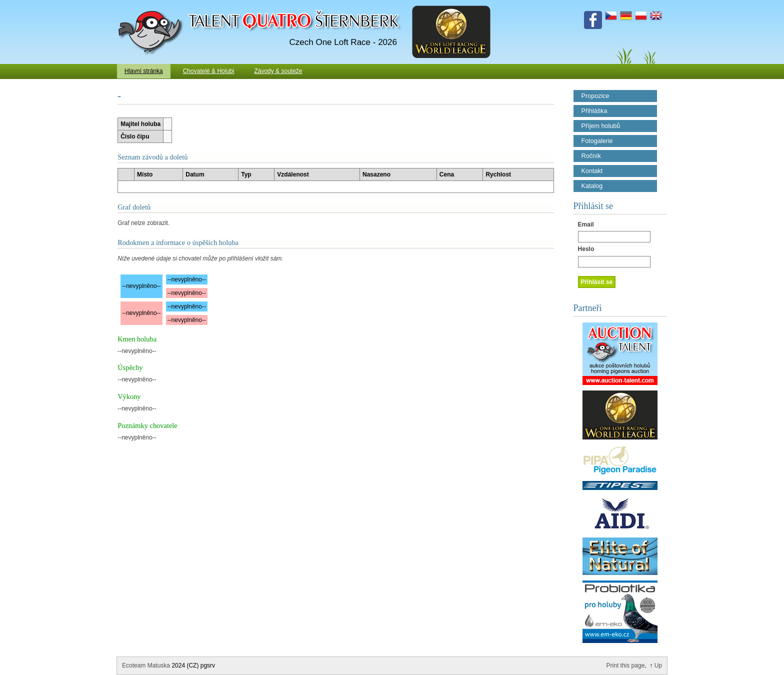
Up (658, 665)
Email (586, 224)
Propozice (595, 96)
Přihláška (594, 111)
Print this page (626, 665)
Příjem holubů (601, 126)
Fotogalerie (597, 141)
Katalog (592, 186)
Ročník (591, 156)
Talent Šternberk (152, 5)
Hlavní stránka (144, 71)
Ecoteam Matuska (146, 665)
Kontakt (592, 171)
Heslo (586, 249)
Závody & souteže (278, 71)
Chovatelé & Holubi (209, 71)
